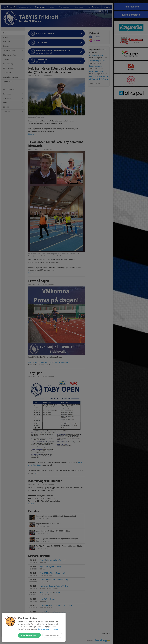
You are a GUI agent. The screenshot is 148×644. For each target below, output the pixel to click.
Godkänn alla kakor (29, 635)
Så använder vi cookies (48, 629)
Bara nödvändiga (52, 635)
